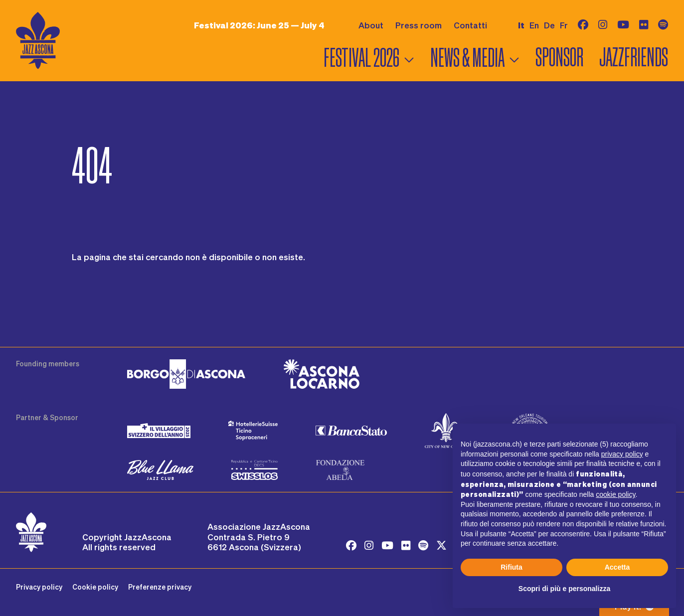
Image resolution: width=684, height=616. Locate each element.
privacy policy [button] (622, 454)
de (549, 25)
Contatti (470, 25)
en (534, 25)
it (521, 25)
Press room (419, 25)
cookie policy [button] (615, 494)
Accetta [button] (617, 567)
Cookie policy (95, 587)
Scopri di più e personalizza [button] (564, 589)
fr (564, 25)
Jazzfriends (634, 58)
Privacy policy (39, 587)
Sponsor (559, 58)
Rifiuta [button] (512, 567)
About (371, 25)
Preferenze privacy (160, 587)
